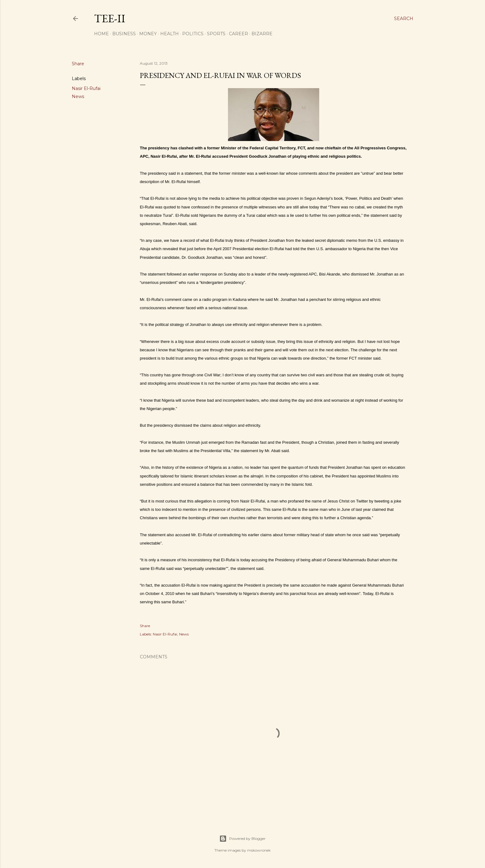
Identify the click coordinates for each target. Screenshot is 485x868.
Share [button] (78, 64)
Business (124, 34)
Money (148, 34)
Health (170, 34)
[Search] (404, 19)
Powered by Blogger (242, 839)
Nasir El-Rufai (86, 88)
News (78, 96)
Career (238, 34)
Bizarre (262, 34)
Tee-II (110, 18)
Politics (193, 34)
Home (101, 34)
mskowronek (259, 850)
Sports (216, 34)
